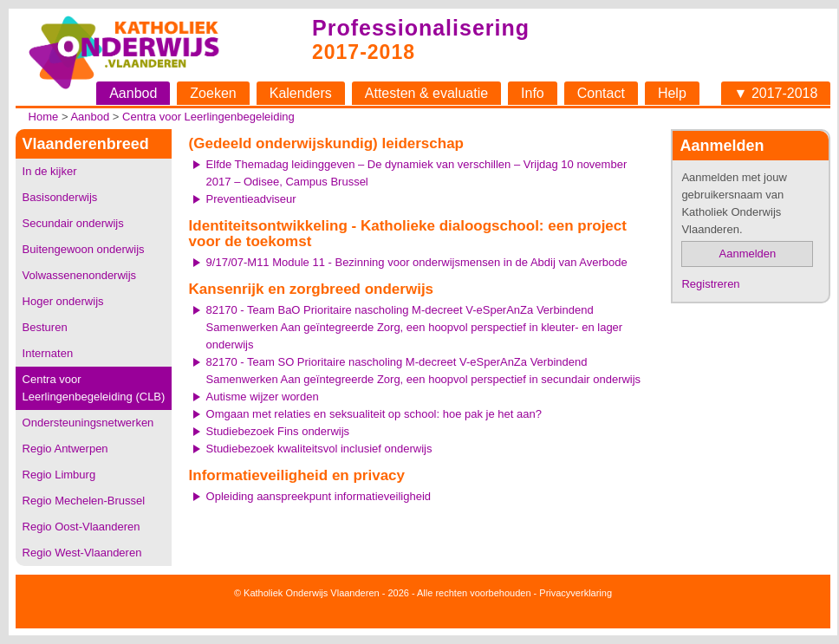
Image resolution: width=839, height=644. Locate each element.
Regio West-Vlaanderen (82, 553)
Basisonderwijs (60, 197)
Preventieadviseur (251, 199)
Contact (601, 93)
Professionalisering (421, 28)
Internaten (48, 353)
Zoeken (213, 93)
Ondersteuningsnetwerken (88, 423)
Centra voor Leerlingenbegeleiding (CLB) (94, 388)
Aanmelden (748, 254)
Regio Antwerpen (65, 449)
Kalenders (301, 93)
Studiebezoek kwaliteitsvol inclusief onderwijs (319, 449)
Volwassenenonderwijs (80, 275)
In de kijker (50, 171)
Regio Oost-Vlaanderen (81, 527)
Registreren (710, 284)
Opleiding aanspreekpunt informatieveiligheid (319, 496)
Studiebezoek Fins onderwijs (278, 431)
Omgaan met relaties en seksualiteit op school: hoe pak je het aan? (374, 414)
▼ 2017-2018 (776, 93)
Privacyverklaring (576, 593)
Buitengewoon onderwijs (84, 249)
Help (672, 93)
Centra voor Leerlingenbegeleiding (208, 117)
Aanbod (133, 93)
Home (44, 117)
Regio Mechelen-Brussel (84, 501)
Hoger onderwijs (63, 301)
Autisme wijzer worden (263, 397)
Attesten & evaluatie (426, 93)
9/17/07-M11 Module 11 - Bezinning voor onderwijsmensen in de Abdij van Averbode (417, 262)
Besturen (45, 327)
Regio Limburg (59, 475)
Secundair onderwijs (73, 223)
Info (533, 93)
